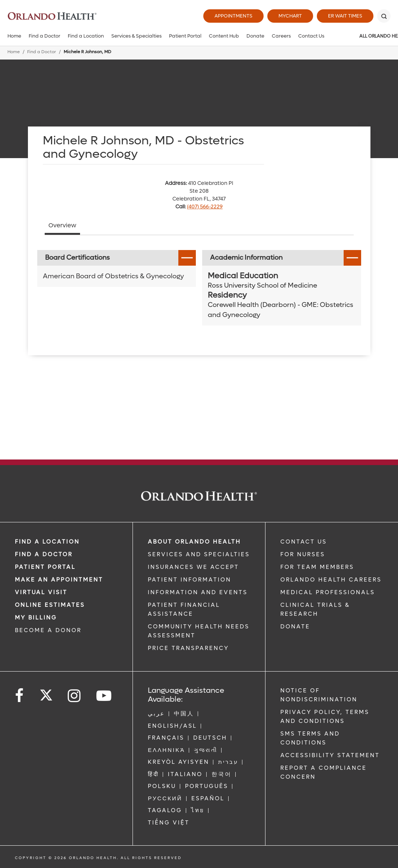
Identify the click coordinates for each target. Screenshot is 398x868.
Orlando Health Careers (331, 580)
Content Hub (224, 36)
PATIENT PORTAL (45, 567)
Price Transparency (188, 648)
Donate (255, 36)
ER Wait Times (345, 16)
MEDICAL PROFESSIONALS (328, 592)
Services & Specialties (136, 36)
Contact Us (311, 36)
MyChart (290, 16)
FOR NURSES (303, 554)
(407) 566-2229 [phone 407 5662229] (205, 207)
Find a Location (86, 36)
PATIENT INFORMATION (190, 580)
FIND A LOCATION (47, 542)
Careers (281, 36)
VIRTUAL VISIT (41, 592)
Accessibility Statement (330, 755)
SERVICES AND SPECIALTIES (199, 554)
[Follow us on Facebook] (20, 696)
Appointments (233, 16)
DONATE (295, 627)
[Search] (384, 16)
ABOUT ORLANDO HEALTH (194, 542)
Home (14, 36)
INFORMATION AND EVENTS (198, 592)
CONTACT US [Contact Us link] (304, 542)
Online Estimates (50, 605)
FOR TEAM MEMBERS (317, 567)
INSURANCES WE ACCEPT (193, 567)
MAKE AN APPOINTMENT (59, 580)
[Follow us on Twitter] (46, 693)
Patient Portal (185, 36)
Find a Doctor (44, 36)
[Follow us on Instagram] (75, 696)
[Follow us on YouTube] (104, 696)
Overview (62, 225)
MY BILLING (36, 618)
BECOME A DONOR (48, 630)
